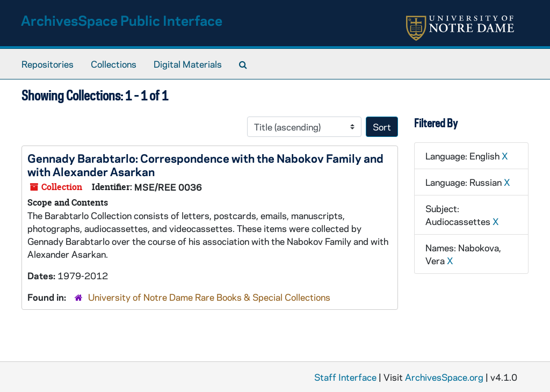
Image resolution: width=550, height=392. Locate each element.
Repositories (48, 64)
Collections (114, 64)
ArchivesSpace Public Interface (122, 20)
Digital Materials (188, 64)
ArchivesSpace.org (444, 377)
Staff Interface (345, 377)
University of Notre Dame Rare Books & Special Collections (209, 297)
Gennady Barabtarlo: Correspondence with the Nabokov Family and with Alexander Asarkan (205, 165)
